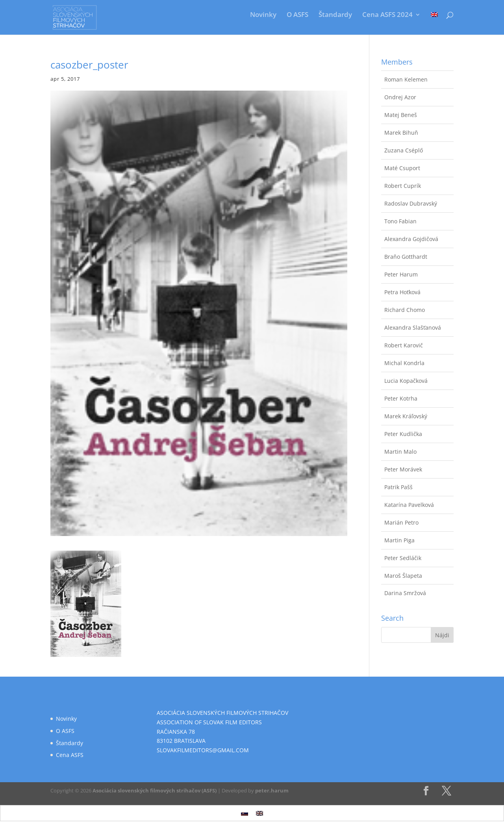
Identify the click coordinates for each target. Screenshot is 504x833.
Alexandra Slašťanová (413, 327)
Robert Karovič (404, 345)
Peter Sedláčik (403, 558)
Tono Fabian (400, 221)
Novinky (263, 15)
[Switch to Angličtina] (434, 20)
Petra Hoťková (402, 292)
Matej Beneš (401, 115)
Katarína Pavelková (409, 505)
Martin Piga (399, 540)
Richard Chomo (405, 310)
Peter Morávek (403, 469)
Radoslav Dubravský (411, 203)
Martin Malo (400, 452)
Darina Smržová (405, 593)
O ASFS (297, 15)
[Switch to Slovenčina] (245, 813)
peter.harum (272, 790)
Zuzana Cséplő (404, 150)
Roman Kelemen (406, 79)
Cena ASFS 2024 (387, 15)
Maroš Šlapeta (403, 576)
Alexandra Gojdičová (411, 239)
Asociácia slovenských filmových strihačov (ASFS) (155, 790)
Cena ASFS (70, 755)
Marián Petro (401, 522)
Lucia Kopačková (406, 381)
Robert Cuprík (403, 186)
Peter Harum (401, 274)
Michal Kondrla (404, 363)
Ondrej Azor (400, 97)
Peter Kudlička (403, 434)
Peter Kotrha (401, 398)
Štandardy (335, 15)
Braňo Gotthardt (406, 257)
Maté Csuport (402, 168)
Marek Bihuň (401, 133)
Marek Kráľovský (406, 416)
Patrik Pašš (398, 487)
